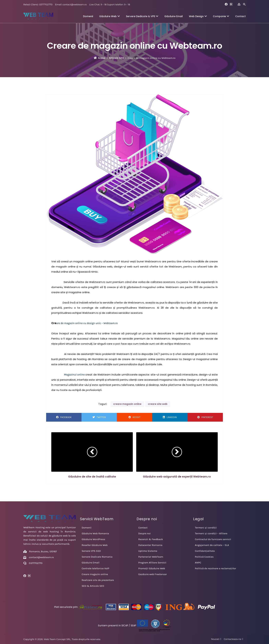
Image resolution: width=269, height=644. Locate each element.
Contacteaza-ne (232, 639)
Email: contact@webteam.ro (71, 4)
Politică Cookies (204, 557)
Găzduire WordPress (93, 539)
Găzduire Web (109, 16)
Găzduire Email (174, 16)
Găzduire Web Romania (95, 533)
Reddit (134, 417)
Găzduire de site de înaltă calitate (92, 477)
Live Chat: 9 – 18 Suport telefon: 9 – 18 (110, 4)
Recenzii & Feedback (151, 539)
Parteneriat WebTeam (151, 557)
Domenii (88, 16)
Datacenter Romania (150, 545)
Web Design (198, 16)
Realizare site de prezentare (98, 580)
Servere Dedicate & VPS (142, 16)
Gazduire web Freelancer (153, 574)
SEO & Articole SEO (93, 586)
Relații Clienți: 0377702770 (38, 4)
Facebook (64, 417)
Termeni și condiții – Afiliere (211, 533)
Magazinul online (75, 375)
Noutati (215, 639)
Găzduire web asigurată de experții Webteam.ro (177, 477)
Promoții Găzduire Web (152, 568)
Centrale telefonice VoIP (95, 568)
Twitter (99, 417)
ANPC (198, 563)
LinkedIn (170, 417)
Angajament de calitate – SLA (212, 545)
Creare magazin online (95, 574)
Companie (221, 16)
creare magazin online (127, 404)
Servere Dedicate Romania (97, 557)
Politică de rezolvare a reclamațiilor (215, 568)
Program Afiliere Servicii (152, 563)
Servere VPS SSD (91, 551)
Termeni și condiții (206, 528)
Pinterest (205, 417)
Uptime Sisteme (148, 551)
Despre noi (145, 533)
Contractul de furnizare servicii (213, 539)
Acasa (100, 58)
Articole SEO (116, 58)
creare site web (158, 404)
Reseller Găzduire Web (95, 545)
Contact (240, 16)
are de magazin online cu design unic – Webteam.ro (87, 323)
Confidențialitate (205, 551)
